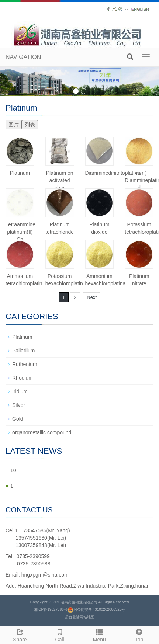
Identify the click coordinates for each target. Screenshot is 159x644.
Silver (19, 405)
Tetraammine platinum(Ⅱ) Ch (20, 232)
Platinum (20, 173)
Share (20, 634)
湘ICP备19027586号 (51, 610)
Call (60, 634)
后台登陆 (72, 617)
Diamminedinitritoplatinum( (116, 173)
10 (13, 470)
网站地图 (87, 617)
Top (139, 634)
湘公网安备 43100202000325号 (99, 610)
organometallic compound (42, 432)
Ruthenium (25, 364)
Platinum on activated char (60, 180)
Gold (18, 419)
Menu (100, 634)
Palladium (23, 351)
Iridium (20, 391)
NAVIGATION (23, 57)
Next (92, 297)
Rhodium (23, 378)
